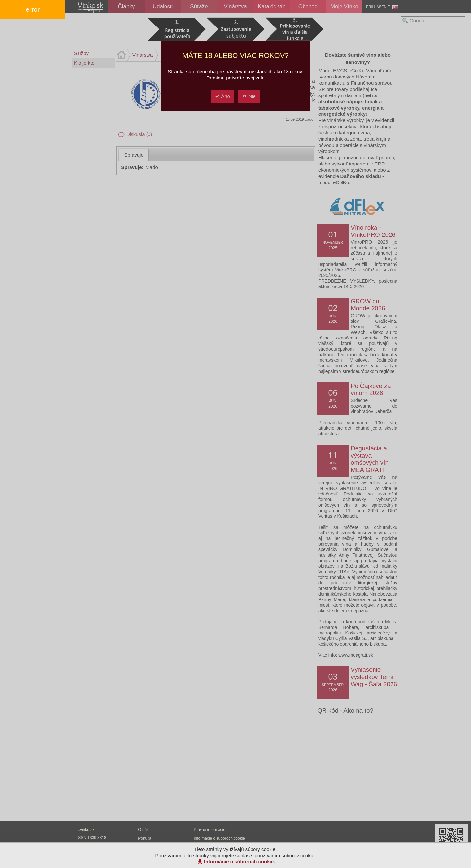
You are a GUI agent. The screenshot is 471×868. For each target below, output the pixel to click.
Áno (222, 96)
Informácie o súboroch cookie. (240, 862)
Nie (249, 96)
